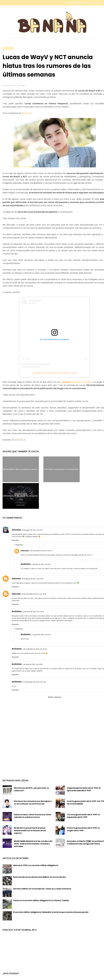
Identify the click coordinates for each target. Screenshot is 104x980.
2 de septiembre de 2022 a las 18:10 (35, 622)
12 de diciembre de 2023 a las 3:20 (34, 655)
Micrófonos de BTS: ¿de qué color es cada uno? (32, 763)
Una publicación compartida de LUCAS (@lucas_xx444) (55, 373)
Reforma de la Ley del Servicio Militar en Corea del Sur (40, 851)
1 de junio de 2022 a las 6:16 (41, 538)
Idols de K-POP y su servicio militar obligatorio (36, 839)
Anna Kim (16, 503)
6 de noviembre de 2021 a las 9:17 (41, 524)
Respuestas (19, 518)
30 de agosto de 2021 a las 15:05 (33, 552)
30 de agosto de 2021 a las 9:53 (32, 503)
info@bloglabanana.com (77, 3)
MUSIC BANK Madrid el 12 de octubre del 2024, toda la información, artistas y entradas (33, 817)
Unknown (25, 524)
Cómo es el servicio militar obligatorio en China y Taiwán (41, 874)
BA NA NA (27, 113)
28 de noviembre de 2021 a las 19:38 (34, 567)
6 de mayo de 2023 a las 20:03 (33, 638)
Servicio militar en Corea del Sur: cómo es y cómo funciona (42, 862)
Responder (15, 514)
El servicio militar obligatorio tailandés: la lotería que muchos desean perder (51, 886)
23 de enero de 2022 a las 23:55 (33, 585)
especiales (8, 48)
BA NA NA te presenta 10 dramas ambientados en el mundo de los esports (30, 804)
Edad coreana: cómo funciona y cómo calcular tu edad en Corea (33, 789)
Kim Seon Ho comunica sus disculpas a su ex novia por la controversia (33, 776)
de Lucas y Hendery (76, 382)
